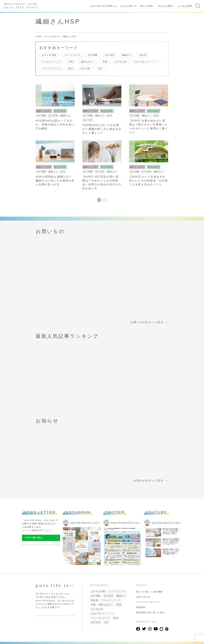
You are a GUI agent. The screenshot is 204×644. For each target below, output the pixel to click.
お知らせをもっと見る (148, 480)
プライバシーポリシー (148, 602)
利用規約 (141, 607)
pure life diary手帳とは (104, 6)
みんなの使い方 (129, 6)
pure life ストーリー (146, 62)
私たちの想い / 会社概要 (149, 592)
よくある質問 (185, 6)
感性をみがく (88, 62)
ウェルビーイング (51, 62)
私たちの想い (147, 6)
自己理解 (93, 55)
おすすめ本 (121, 62)
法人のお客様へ (166, 6)
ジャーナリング (72, 55)
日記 (100, 69)
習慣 (105, 62)
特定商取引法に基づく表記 (150, 612)
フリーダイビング (51, 69)
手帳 (71, 62)
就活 (71, 69)
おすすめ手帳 (49, 55)
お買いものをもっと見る (147, 322)
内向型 (143, 55)
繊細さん (127, 55)
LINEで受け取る (34, 538)
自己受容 (110, 55)
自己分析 (86, 69)
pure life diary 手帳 (50, 617)
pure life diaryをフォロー (85, 523)
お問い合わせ (143, 597)
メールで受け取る (34, 546)
